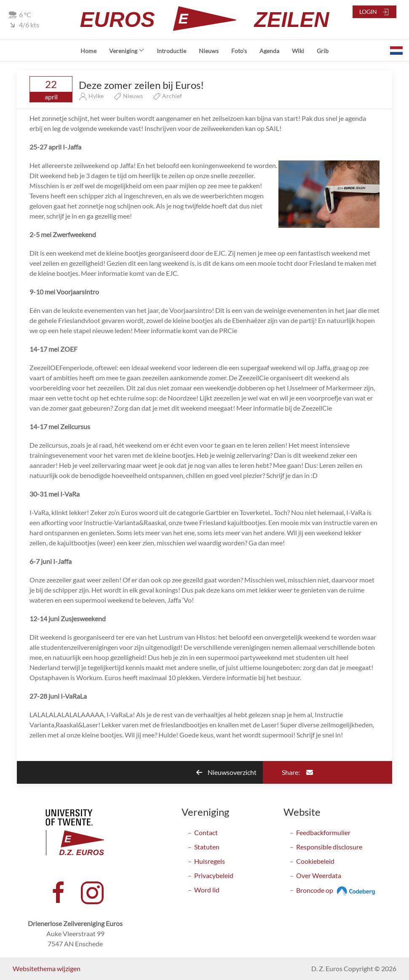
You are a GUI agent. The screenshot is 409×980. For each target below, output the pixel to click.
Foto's (239, 51)
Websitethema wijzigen (47, 968)
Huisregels (210, 861)
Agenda (269, 51)
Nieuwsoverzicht (226, 772)
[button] (396, 51)
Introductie (171, 51)
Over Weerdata (319, 875)
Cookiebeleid (315, 861)
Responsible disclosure (329, 847)
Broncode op (337, 890)
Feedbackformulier (323, 832)
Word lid (207, 890)
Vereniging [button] (127, 51)
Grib (323, 51)
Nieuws (209, 51)
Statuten (207, 847)
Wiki (298, 51)
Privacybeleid (214, 875)
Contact (206, 832)
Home (88, 51)
